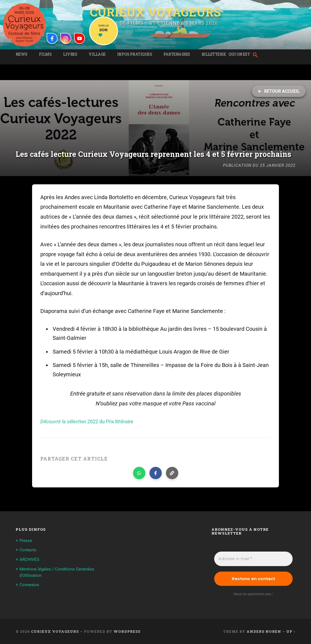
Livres (70, 54)
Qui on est (239, 54)
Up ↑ (291, 631)
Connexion (30, 584)
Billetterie (214, 54)
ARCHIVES (30, 559)
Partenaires (177, 54)
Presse (27, 540)
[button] (257, 55)
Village (97, 54)
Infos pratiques (135, 54)
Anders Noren (264, 631)
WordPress (127, 631)
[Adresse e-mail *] (253, 559)
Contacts (29, 550)
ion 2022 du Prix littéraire (93, 421)
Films (45, 54)
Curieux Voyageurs (155, 12)
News (22, 54)
